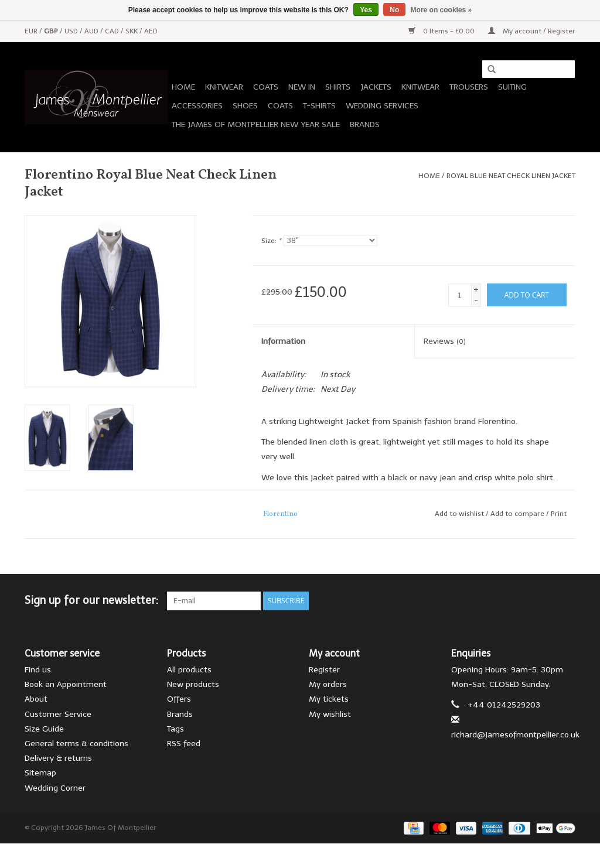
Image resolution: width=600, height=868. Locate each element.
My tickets (329, 699)
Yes (366, 10)
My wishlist (330, 714)
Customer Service (58, 714)
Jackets (376, 87)
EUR (32, 31)
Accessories (197, 106)
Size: (271, 241)
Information (283, 341)
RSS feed (184, 744)
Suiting (512, 87)
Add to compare (518, 514)
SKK (132, 31)
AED (151, 31)
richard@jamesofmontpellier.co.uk (515, 735)
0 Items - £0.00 (442, 31)
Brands (365, 124)
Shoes (245, 106)
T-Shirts (319, 106)
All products (189, 670)
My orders (328, 684)
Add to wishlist (459, 514)
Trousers (469, 87)
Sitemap (40, 773)
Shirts (338, 87)
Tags (175, 729)
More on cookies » (442, 10)
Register (324, 670)
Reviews (445, 341)
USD (72, 31)
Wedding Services (382, 106)
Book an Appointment (66, 684)
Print (559, 514)
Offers (179, 699)
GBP (52, 31)
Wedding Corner (55, 788)
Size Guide (44, 729)
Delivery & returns (58, 758)
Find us (38, 670)
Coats (266, 87)
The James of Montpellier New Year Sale (256, 124)
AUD (92, 31)
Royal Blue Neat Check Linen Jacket (511, 176)
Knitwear (224, 87)
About (36, 699)
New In (302, 87)
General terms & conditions (76, 744)
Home (183, 87)
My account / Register (532, 31)
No (394, 10)
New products (193, 684)
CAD (113, 31)
